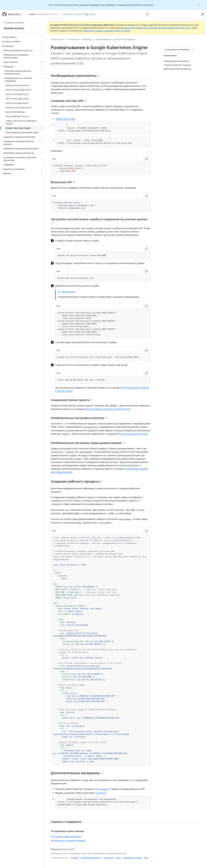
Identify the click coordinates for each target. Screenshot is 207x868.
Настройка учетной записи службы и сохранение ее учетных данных (99, 220)
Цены (118, 858)
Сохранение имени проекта (72, 400)
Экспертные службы (133, 858)
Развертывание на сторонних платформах (115, 39)
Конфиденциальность (91, 858)
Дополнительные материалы (77, 773)
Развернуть (87, 39)
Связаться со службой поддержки (68, 840)
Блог (146, 858)
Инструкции (73, 39)
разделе (105, 789)
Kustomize (101, 793)
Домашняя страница (14, 23)
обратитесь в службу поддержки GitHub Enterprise (106, 31)
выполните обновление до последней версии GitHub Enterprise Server (157, 28)
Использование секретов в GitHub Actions (108, 409)
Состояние (109, 858)
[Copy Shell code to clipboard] (146, 159)
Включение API (63, 182)
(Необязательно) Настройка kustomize (79, 418)
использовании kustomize (134, 434)
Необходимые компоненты (75, 75)
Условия (75, 858)
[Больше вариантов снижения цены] (193, 50)
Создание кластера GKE (69, 101)
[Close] (199, 5)
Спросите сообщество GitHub (66, 836)
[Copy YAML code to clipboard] (146, 531)
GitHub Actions (14, 28)
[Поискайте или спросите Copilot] (106, 14)
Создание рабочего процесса (77, 481)
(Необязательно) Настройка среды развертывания (88, 443)
